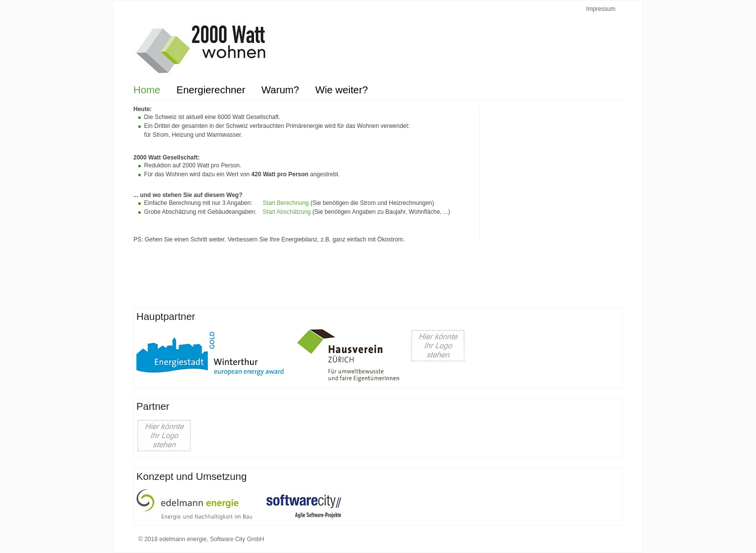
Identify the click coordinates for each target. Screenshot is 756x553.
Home (147, 90)
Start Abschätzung (288, 212)
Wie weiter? (342, 90)
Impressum (601, 9)
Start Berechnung (287, 203)
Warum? (280, 90)
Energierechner (211, 90)
